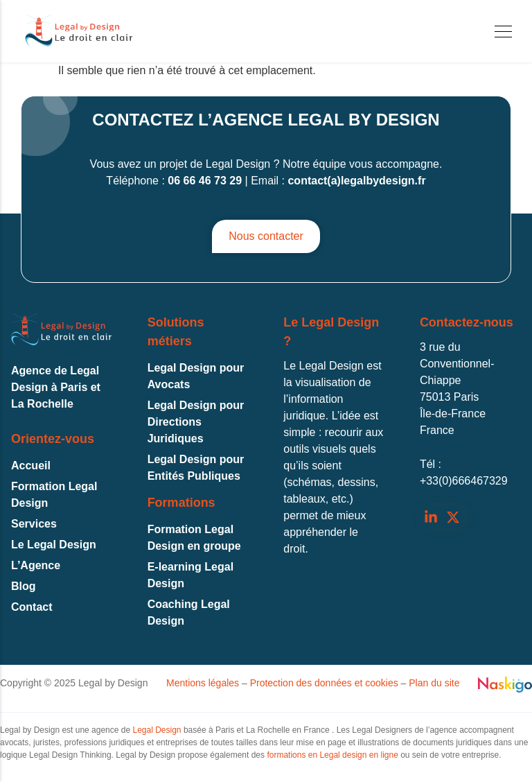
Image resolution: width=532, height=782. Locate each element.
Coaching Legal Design (189, 612)
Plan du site (434, 683)
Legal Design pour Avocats (196, 376)
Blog (24, 586)
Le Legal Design (54, 545)
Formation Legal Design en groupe (194, 538)
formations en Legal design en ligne (332, 755)
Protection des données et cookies (324, 683)
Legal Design (157, 730)
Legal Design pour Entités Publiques (196, 468)
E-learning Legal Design (190, 575)
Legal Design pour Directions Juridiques (196, 422)
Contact (32, 607)
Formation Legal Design (54, 495)
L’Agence (36, 565)
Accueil (31, 466)
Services (34, 524)
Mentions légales (203, 683)
